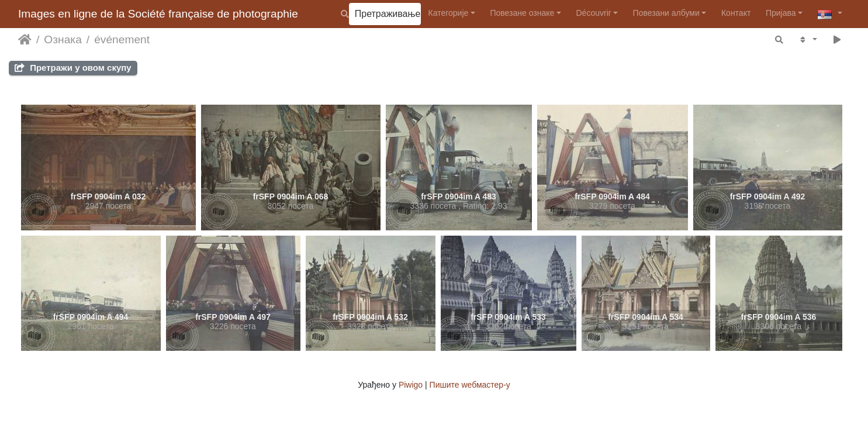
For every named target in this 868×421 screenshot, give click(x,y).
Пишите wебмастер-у (470, 385)
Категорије (449, 13)
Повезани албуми (666, 13)
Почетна (25, 40)
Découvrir (594, 13)
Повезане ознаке (522, 13)
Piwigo (411, 385)
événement (122, 39)
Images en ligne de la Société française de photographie (158, 14)
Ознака (63, 39)
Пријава (781, 13)
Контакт (736, 13)
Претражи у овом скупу (73, 68)
